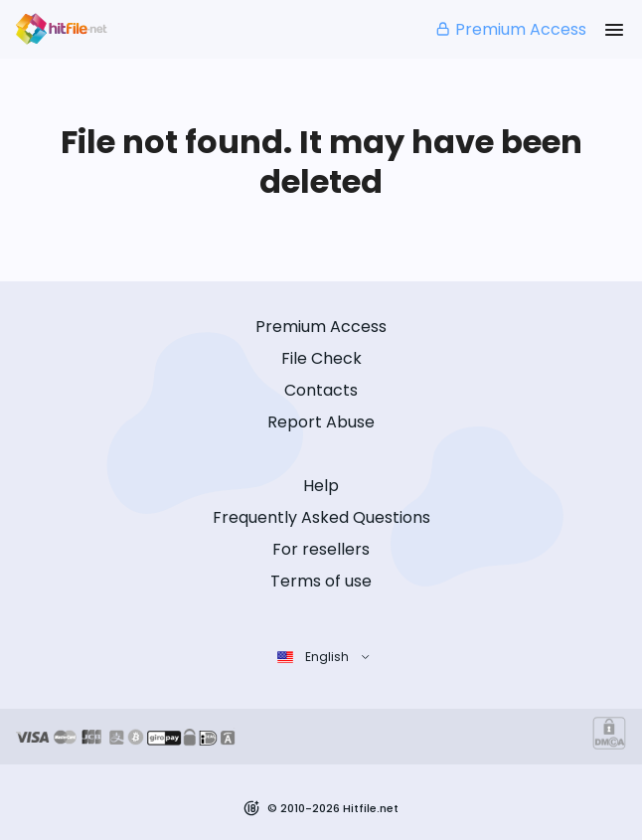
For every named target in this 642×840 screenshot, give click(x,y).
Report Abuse (321, 422)
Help (321, 486)
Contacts (321, 390)
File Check (321, 358)
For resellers (321, 549)
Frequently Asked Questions (321, 517)
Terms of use (321, 581)
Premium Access (510, 29)
